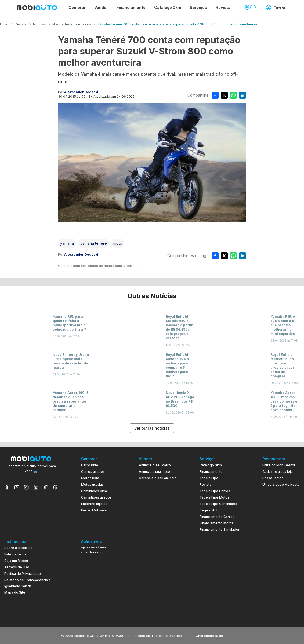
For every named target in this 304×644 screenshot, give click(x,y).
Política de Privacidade (23, 574)
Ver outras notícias (152, 428)
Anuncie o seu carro (155, 465)
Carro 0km (90, 465)
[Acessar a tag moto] (118, 243)
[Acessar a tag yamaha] (67, 243)
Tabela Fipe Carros (215, 491)
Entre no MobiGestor (279, 465)
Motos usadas (92, 484)
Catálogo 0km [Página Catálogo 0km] (168, 7)
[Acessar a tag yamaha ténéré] (94, 243)
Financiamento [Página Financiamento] (131, 7)
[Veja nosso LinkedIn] (36, 487)
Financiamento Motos (217, 523)
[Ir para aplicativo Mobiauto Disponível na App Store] (99, 612)
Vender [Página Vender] (101, 7)
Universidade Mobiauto (281, 484)
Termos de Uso (17, 567)
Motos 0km (90, 478)
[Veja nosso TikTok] (46, 487)
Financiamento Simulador (220, 530)
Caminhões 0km (94, 491)
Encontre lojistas (94, 504)
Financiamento (211, 472)
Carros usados (93, 472)
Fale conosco (15, 554)
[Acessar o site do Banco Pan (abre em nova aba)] (235, 635)
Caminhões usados (96, 497)
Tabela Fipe (209, 478)
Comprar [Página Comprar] (77, 7)
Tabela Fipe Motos (214, 497)
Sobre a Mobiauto (19, 548)
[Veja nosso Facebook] (7, 487)
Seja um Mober (16, 561)
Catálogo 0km (211, 465)
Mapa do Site (15, 592)
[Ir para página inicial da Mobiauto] (37, 8)
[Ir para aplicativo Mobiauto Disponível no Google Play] (99, 597)
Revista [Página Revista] (223, 7)
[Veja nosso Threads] (55, 487)
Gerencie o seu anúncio (158, 478)
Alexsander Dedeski (81, 92)
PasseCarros (273, 478)
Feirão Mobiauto (94, 510)
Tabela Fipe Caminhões (218, 504)
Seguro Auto (210, 510)
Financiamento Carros (217, 517)
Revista (205, 484)
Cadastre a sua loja (278, 472)
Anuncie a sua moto (154, 472)
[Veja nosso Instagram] (26, 487)
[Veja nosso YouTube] (17, 487)
